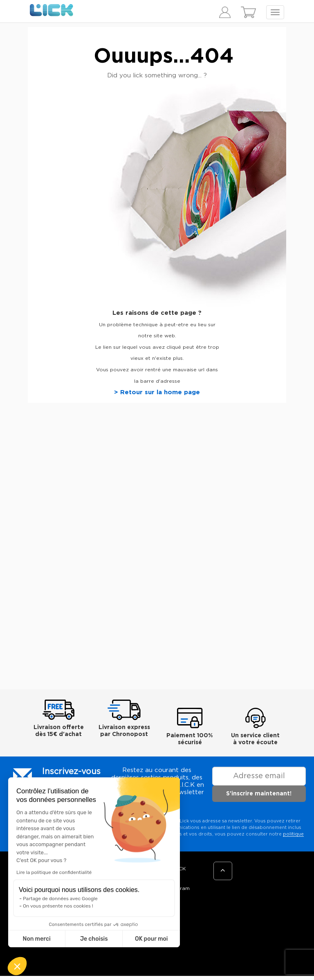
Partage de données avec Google (60, 899)
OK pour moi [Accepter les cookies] (151, 939)
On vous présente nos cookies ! (58, 906)
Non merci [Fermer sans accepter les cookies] (36, 939)
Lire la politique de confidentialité (54, 872)
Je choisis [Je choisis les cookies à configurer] (94, 939)
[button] (17, 966)
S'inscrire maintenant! (259, 794)
